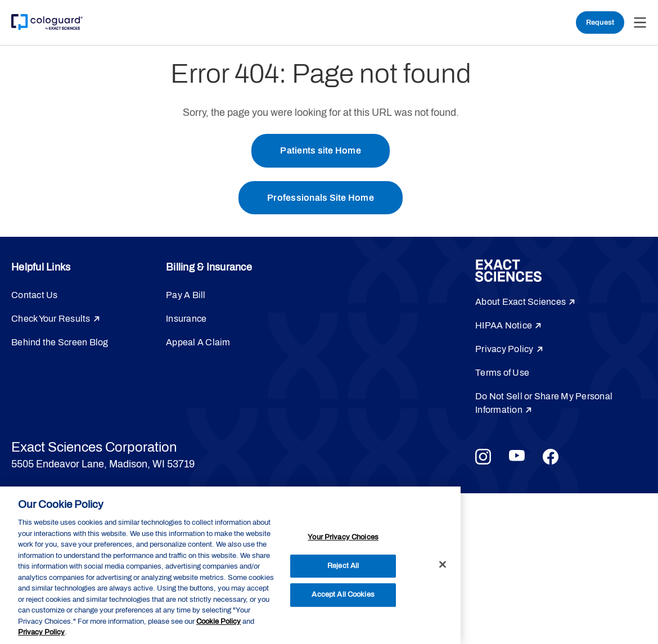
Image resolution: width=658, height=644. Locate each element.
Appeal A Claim (198, 343)
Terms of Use (502, 373)
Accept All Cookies (343, 595)
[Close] (443, 565)
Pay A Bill (186, 296)
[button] (640, 22)
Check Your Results (51, 319)
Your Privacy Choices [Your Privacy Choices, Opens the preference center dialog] (343, 537)
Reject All (343, 566)
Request (600, 22)
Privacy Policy (504, 350)
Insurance (186, 319)
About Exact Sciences (520, 302)
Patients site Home (321, 150)
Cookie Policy (218, 622)
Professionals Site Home (321, 198)
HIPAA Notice (504, 326)
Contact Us (35, 296)
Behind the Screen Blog (60, 343)
